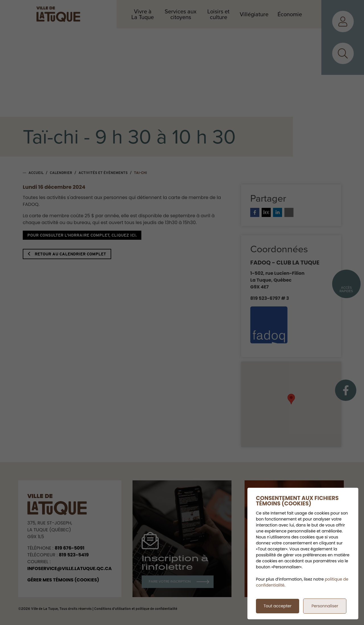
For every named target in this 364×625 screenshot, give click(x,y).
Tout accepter (278, 606)
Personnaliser (325, 606)
